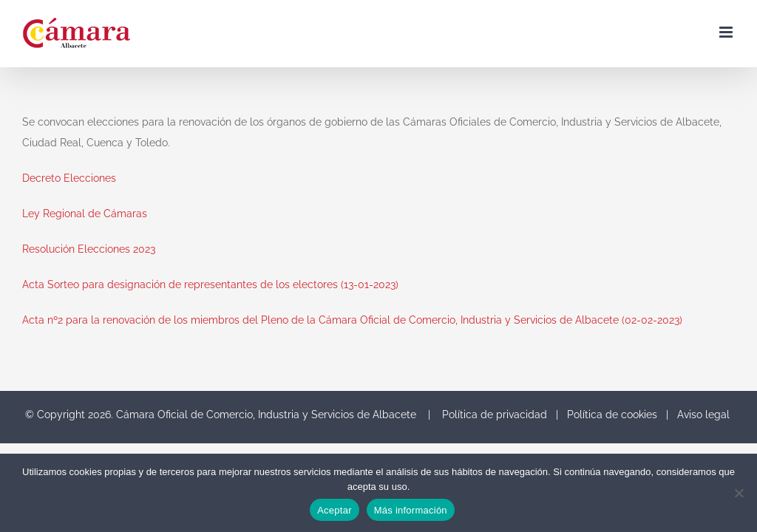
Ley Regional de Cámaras (85, 214)
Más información (411, 510)
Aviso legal (703, 415)
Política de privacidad (495, 415)
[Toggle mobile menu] (727, 32)
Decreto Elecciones (69, 178)
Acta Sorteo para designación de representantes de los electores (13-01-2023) (210, 284)
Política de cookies (612, 415)
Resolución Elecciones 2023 (89, 249)
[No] (739, 493)
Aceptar (335, 510)
